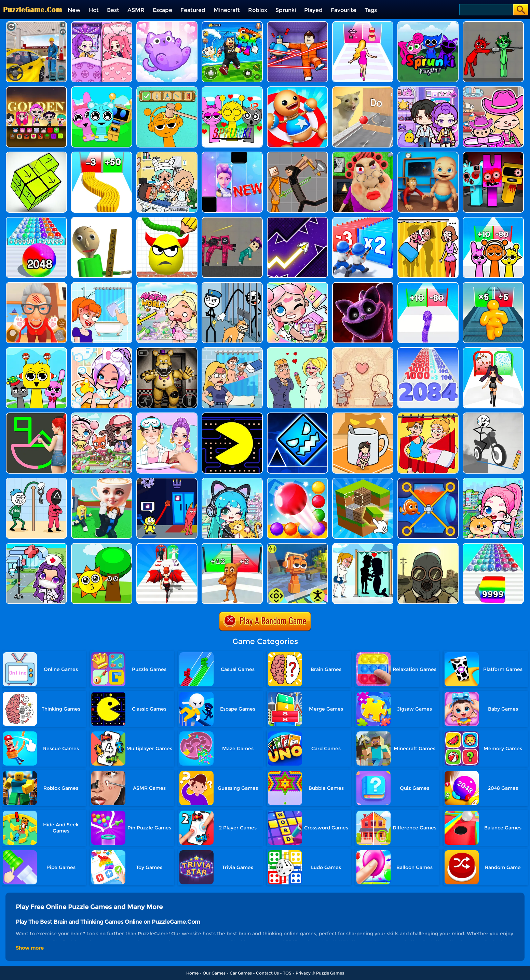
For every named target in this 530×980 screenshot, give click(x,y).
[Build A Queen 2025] (493, 350)
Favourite (344, 10)
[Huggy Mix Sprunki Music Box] (36, 350)
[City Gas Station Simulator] (36, 24)
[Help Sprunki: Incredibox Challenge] (167, 89)
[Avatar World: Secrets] (428, 89)
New (74, 10)
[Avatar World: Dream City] (493, 480)
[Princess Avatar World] (167, 285)
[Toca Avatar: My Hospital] (36, 545)
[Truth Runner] (363, 24)
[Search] (486, 10)
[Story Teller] (363, 350)
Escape (162, 10)
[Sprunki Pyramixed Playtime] (428, 24)
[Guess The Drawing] (36, 415)
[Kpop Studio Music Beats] (36, 89)
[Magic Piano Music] (232, 154)
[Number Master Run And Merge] (428, 350)
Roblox (258, 10)
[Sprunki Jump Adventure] (297, 545)
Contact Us (267, 973)
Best (113, 10)
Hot (94, 10)
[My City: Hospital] (167, 154)
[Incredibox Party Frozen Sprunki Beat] (102, 89)
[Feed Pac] (232, 415)
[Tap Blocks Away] (36, 154)
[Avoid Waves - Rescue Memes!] (232, 24)
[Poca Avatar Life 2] (232, 480)
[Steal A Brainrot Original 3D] (102, 480)
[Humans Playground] (297, 154)
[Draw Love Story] (297, 350)
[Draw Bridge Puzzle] (493, 415)
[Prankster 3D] (102, 219)
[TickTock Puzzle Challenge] (363, 89)
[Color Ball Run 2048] (493, 545)
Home (192, 973)
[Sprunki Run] (493, 219)
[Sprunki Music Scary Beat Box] (102, 545)
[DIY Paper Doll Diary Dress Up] (167, 415)
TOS (287, 973)
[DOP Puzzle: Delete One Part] (428, 415)
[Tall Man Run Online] (493, 285)
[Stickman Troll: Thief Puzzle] (232, 285)
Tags (371, 10)
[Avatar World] (493, 89)
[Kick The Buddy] (297, 89)
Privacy (303, 973)
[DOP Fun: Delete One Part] (428, 219)
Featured (193, 10)
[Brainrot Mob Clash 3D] (232, 545)
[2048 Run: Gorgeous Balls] (36, 219)
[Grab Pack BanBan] (167, 480)
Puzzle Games (330, 973)
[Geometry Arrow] (297, 219)
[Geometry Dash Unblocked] (297, 415)
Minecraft (227, 10)
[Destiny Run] (167, 545)
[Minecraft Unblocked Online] (363, 480)
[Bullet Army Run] (102, 154)
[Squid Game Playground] (232, 219)
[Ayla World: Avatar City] (102, 24)
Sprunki (286, 10)
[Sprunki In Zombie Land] (493, 154)
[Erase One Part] (102, 285)
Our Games (214, 973)
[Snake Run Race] (428, 285)
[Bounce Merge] (297, 480)
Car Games (241, 973)
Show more (30, 948)
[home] (33, 3)
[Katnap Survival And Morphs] (363, 285)
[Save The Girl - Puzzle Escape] (363, 545)
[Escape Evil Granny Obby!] (363, 154)
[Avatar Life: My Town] (102, 415)
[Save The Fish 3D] (428, 480)
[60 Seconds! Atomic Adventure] (428, 545)
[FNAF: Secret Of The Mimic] (167, 350)
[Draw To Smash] (167, 219)
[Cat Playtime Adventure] (36, 285)
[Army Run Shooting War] (363, 219)
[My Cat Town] (297, 285)
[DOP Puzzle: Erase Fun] (232, 350)
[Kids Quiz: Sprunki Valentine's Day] (232, 89)
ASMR (136, 10)
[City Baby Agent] (428, 154)
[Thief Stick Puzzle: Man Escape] (36, 480)
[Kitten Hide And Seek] (363, 415)
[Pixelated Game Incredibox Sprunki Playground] (493, 24)
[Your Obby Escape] (297, 24)
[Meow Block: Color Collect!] (167, 24)
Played (313, 10)
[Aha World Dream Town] (102, 350)
